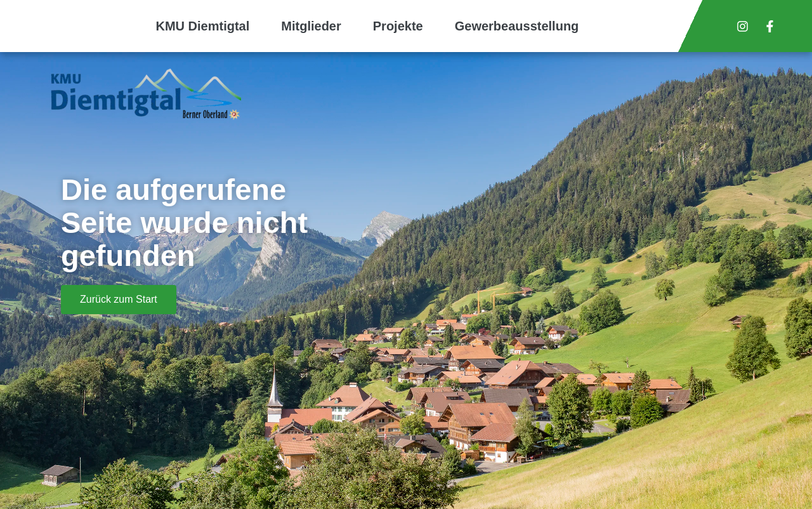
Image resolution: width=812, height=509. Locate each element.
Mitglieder (311, 26)
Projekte (398, 26)
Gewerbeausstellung (517, 26)
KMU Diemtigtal (203, 26)
